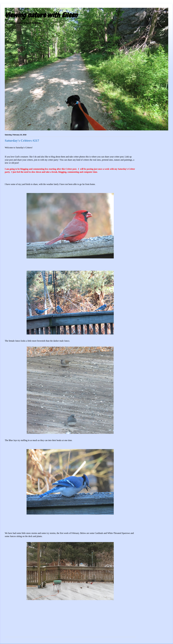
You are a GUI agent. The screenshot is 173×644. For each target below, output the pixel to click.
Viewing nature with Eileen (41, 15)
